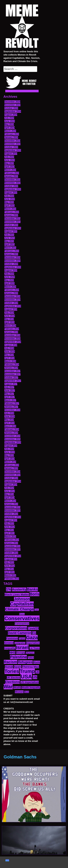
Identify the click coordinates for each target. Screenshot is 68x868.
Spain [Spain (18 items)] (18, 667)
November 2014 (12, 475)
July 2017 (9, 387)
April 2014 (10, 498)
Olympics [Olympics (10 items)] (30, 653)
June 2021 (10, 238)
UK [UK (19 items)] (37, 672)
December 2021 (12, 218)
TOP (7, 860)
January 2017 (11, 407)
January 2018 (11, 368)
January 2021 (11, 254)
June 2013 (10, 527)
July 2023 (9, 157)
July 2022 (9, 196)
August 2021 (11, 231)
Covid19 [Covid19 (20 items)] (33, 628)
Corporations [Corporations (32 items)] (16, 628)
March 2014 (10, 501)
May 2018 (9, 355)
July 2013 (9, 524)
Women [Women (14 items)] (19, 692)
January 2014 (11, 504)
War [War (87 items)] (8, 687)
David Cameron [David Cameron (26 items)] (20, 633)
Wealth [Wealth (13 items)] (17, 688)
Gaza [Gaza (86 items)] (32, 638)
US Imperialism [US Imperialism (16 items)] (30, 682)
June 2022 (10, 199)
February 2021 (12, 251)
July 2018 (9, 348)
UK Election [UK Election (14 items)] (13, 678)
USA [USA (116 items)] (26, 676)
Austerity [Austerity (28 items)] (19, 589)
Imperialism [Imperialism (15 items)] (33, 643)
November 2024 (12, 105)
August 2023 (11, 154)
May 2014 (9, 494)
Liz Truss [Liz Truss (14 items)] (35, 648)
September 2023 (13, 150)
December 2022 (12, 180)
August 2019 (11, 309)
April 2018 (10, 358)
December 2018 (12, 335)
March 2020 (10, 287)
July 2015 (9, 449)
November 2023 (12, 144)
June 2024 (10, 121)
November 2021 (12, 222)
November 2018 (12, 339)
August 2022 (11, 193)
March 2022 (10, 209)
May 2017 (9, 394)
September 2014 (13, 481)
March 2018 (10, 361)
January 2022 (11, 215)
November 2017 (12, 374)
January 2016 (11, 433)
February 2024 (12, 134)
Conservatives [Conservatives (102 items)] (22, 618)
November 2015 (12, 439)
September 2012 (13, 556)
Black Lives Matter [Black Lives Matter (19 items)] (17, 594)
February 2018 (12, 365)
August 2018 (11, 345)
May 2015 (9, 455)
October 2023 (11, 147)
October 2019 (11, 303)
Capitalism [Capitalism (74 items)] (22, 604)
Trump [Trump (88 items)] (27, 671)
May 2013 (9, 530)
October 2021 (11, 225)
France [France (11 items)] (22, 639)
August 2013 (11, 520)
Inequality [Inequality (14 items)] (10, 648)
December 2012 (12, 546)
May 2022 (9, 202)
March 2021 (10, 248)
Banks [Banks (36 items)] (32, 589)
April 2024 (10, 128)
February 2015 (12, 465)
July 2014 (9, 488)
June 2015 (10, 452)
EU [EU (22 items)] (34, 633)
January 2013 (11, 543)
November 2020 (12, 261)
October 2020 (11, 264)
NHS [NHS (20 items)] (12, 652)
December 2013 (12, 507)
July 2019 (9, 313)
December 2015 (12, 436)
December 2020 (12, 257)
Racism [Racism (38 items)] (10, 662)
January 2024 (11, 137)
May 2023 (9, 163)
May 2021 (9, 241)
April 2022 (10, 206)
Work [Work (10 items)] (26, 692)
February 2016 (12, 429)
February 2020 (12, 290)
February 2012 (12, 579)
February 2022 (12, 212)
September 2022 (13, 189)
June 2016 (10, 416)
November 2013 (12, 511)
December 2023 (12, 141)
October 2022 (11, 186)
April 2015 (10, 459)
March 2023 (10, 170)
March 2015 (10, 462)
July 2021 (9, 235)
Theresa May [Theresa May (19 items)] (31, 667)
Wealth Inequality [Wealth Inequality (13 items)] (31, 688)
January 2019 (11, 332)
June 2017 (10, 390)
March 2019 (10, 326)
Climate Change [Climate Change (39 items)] (19, 609)
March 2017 (10, 400)
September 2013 (13, 517)
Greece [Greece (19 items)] (9, 643)
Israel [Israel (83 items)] (22, 647)
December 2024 (12, 102)
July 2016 (9, 413)
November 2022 (12, 183)
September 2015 (13, 442)
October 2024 (11, 108)
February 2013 (12, 540)
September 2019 (13, 306)
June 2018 (10, 352)
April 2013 (10, 533)
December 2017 (12, 371)
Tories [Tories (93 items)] (12, 671)
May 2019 (9, 319)
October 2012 (11, 553)
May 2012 (9, 569)
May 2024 (9, 124)
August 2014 (11, 485)
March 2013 (10, 536)
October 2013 (11, 514)
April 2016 (10, 423)
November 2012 (12, 549)
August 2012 (11, 559)
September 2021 (13, 228)
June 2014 (10, 491)
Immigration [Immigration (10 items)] (20, 643)
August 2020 (11, 270)
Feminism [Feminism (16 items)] (12, 638)
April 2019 (10, 322)
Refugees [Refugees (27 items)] (25, 662)
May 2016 (9, 420)
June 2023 (10, 160)
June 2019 (10, 316)
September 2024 (13, 111)
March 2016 (10, 426)
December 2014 (12, 472)
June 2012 (10, 566)
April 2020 (10, 283)
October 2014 (11, 478)
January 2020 (11, 293)
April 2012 (10, 572)
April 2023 (10, 167)
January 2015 (11, 468)
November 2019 (12, 300)
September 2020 (13, 267)
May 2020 (9, 280)
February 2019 (12, 329)
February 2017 (12, 403)
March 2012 (10, 575)
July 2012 (9, 562)
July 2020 (9, 274)
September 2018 (13, 342)
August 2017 (11, 384)
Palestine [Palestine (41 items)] (18, 657)
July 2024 (9, 118)
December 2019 (12, 296)
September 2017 (13, 381)
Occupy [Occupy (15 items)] (21, 653)
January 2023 (11, 176)
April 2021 (10, 244)
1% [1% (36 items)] (9, 589)
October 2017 (11, 377)
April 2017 (10, 397)
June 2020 (10, 277)
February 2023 (12, 173)
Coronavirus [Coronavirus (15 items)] (22, 624)
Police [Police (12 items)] (31, 658)
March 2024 (10, 131)
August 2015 (11, 446)
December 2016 (12, 410)
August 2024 (11, 115)
